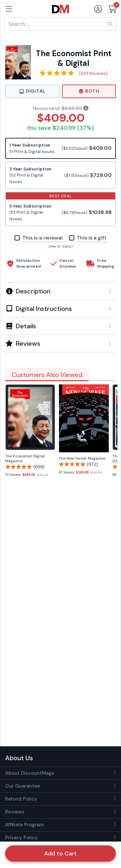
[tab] (60, 291)
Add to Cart (60, 853)
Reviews (15, 812)
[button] (60, 291)
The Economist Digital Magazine (25, 459)
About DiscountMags (30, 773)
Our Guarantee (23, 786)
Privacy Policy (21, 838)
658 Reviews (93, 73)
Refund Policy (21, 799)
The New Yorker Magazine (82, 458)
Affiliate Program (24, 825)
